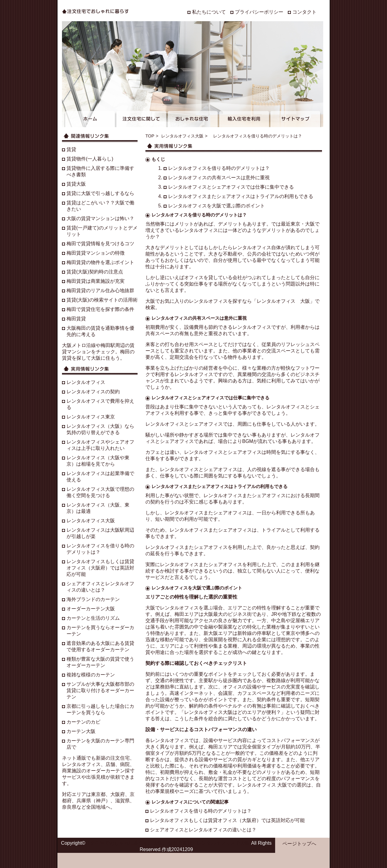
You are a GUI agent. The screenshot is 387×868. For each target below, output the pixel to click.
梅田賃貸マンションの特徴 (96, 253)
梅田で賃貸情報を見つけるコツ (100, 244)
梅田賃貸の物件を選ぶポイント (100, 262)
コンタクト (304, 12)
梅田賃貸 (76, 319)
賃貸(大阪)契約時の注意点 (95, 272)
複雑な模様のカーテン (91, 675)
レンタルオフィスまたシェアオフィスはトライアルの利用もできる (241, 196)
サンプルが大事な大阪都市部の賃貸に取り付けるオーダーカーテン (100, 690)
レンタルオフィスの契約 (93, 392)
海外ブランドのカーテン (93, 599)
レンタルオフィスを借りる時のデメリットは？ (219, 168)
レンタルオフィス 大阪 (283, 301)
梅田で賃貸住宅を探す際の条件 (100, 309)
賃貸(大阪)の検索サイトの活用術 (102, 300)
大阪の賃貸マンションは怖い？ (100, 218)
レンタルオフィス (199, 230)
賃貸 (71, 149)
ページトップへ (299, 844)
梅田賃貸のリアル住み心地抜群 (100, 290)
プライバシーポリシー (259, 12)
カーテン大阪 (81, 731)
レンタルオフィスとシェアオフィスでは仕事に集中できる (231, 187)
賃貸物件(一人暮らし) (90, 159)
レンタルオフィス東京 (91, 417)
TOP (150, 136)
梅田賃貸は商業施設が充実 (96, 281)
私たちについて (209, 12)
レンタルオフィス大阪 (182, 136)
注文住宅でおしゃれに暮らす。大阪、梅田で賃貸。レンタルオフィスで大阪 (167, 843)
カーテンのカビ (83, 722)
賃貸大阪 (76, 184)
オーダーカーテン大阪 (91, 609)
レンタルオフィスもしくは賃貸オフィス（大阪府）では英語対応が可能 (227, 820)
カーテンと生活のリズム (93, 618)
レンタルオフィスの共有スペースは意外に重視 (219, 178)
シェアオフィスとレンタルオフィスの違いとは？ (203, 830)
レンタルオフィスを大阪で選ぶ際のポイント (216, 206)
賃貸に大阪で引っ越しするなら (100, 193)
